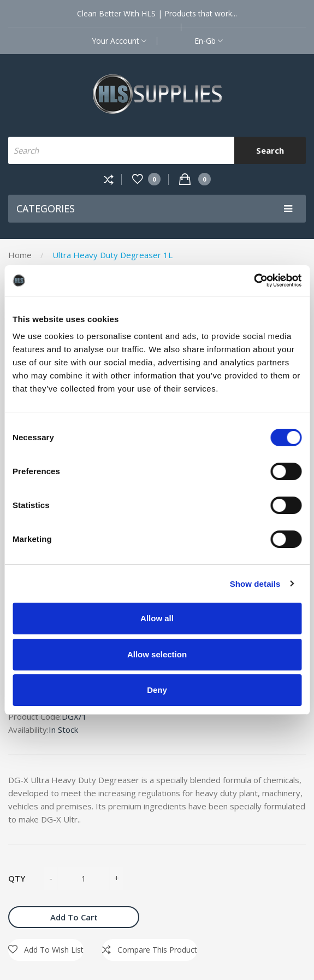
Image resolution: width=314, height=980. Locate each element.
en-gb (209, 41)
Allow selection (157, 654)
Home (20, 255)
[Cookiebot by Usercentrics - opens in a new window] (254, 281)
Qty (17, 878)
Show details (255, 584)
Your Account (119, 41)
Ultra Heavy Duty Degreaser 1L (112, 255)
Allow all (157, 618)
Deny (157, 690)
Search (270, 150)
